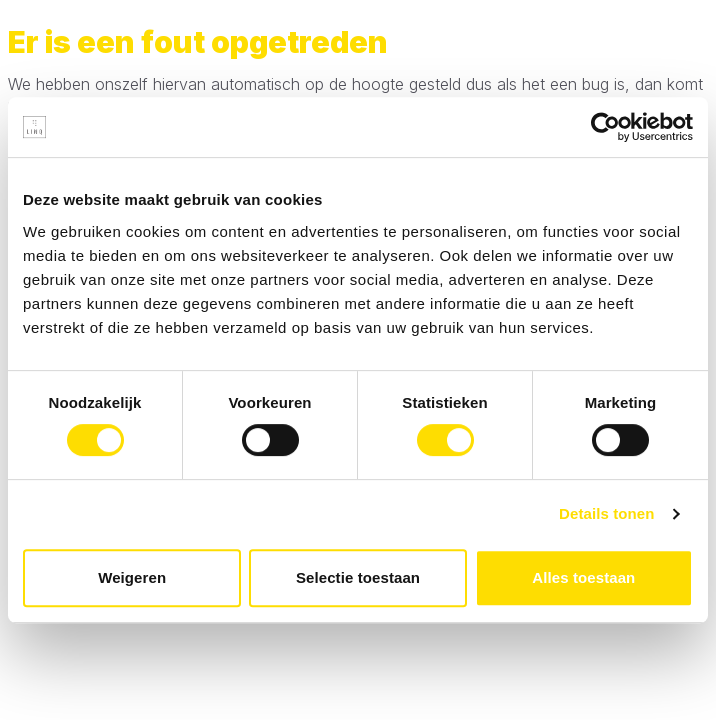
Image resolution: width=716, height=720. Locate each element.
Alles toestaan (583, 577)
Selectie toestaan (358, 577)
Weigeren (132, 577)
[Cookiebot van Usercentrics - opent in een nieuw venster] (605, 127)
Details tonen (606, 513)
